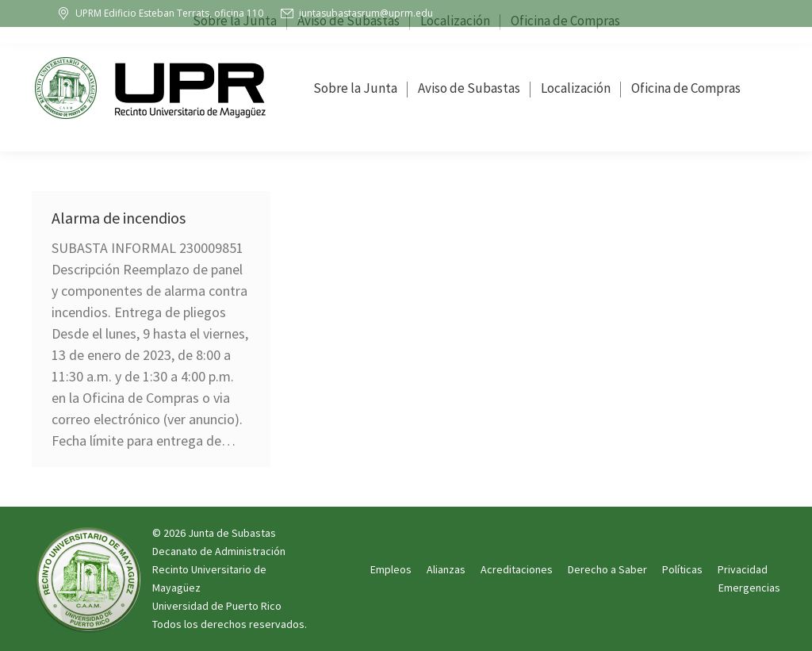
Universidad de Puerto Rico (217, 606)
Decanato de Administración (219, 551)
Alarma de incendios (119, 218)
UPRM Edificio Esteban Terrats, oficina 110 (159, 13)
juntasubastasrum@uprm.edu (356, 13)
